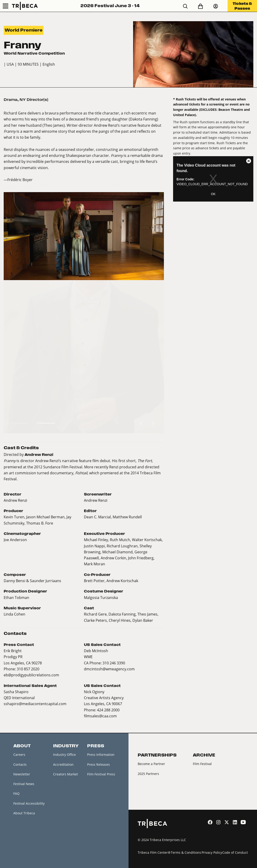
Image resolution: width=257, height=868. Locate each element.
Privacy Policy (212, 852)
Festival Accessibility (29, 803)
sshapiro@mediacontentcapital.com (35, 704)
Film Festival (202, 764)
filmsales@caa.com (100, 716)
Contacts (20, 764)
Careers (19, 755)
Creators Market (66, 774)
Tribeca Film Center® (154, 852)
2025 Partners (148, 774)
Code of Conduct (235, 852)
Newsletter (22, 774)
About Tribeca (24, 813)
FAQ (16, 793)
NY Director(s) (34, 100)
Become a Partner (151, 764)
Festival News (24, 784)
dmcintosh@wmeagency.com (109, 669)
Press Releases (99, 764)
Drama (11, 100)
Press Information (101, 755)
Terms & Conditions (186, 852)
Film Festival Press (101, 774)
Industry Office (64, 755)
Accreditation (63, 764)
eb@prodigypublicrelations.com (31, 675)
